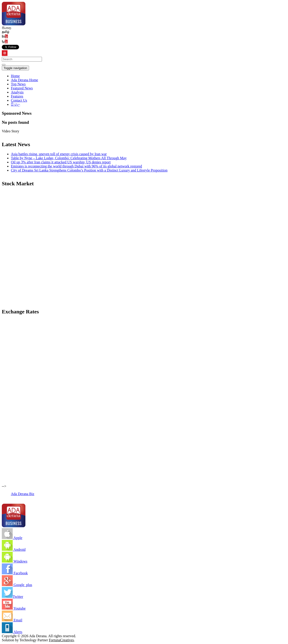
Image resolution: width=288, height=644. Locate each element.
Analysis (17, 92)
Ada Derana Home (24, 80)
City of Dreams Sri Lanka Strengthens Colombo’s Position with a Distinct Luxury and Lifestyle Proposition (89, 170)
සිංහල (16, 104)
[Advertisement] (138, 272)
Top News (18, 84)
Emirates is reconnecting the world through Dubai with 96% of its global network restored (76, 166)
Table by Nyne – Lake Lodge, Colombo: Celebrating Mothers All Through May (69, 158)
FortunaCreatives (61, 640)
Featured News (22, 88)
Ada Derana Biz (23, 494)
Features (17, 96)
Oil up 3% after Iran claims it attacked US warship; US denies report (61, 162)
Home (15, 76)
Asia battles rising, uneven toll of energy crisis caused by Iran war (59, 154)
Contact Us (19, 100)
